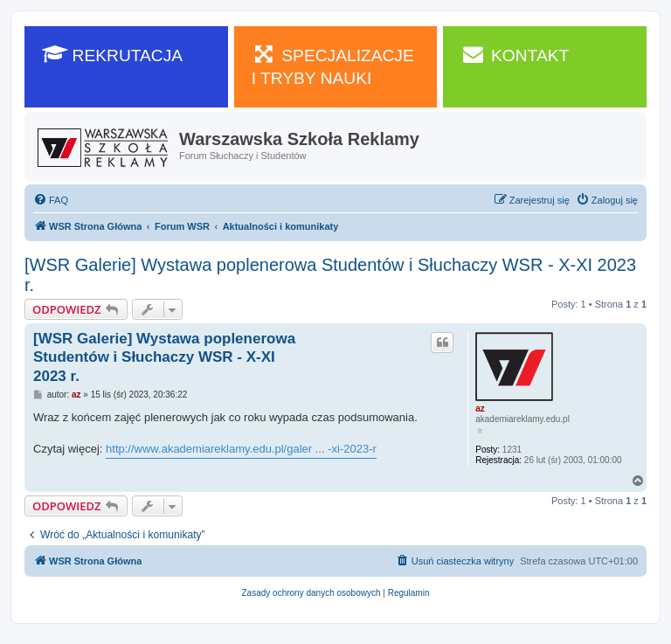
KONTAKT (515, 54)
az (480, 409)
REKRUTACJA (112, 54)
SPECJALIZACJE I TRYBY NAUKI (333, 66)
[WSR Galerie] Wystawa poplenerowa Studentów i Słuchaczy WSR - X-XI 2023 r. (330, 275)
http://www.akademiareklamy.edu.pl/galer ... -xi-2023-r (241, 449)
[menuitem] (51, 200)
